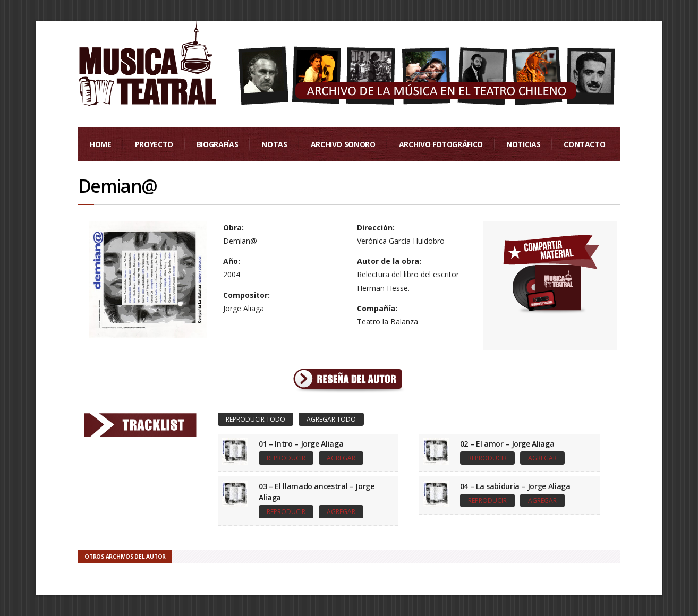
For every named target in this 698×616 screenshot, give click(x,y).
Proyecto (154, 144)
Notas (274, 144)
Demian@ (117, 186)
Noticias (523, 144)
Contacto (584, 144)
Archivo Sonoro (343, 144)
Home (101, 144)
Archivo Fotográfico (441, 144)
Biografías (218, 144)
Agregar (341, 458)
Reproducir (286, 458)
